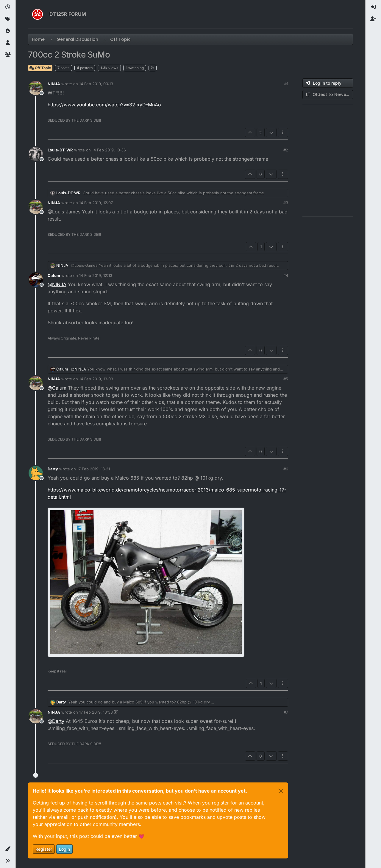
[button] (8, 849)
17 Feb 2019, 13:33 (96, 712)
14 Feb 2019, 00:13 (96, 84)
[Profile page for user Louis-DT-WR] (36, 154)
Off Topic (40, 68)
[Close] (281, 791)
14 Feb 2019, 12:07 (96, 203)
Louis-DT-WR (60, 150)
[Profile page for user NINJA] (36, 88)
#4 (286, 275)
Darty (53, 469)
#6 (286, 469)
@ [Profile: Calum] (57, 388)
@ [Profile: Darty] (56, 721)
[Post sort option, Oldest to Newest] (328, 95)
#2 (286, 150)
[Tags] (8, 19)
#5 (286, 379)
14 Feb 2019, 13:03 (96, 379)
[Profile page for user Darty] (36, 473)
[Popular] (8, 31)
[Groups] (8, 55)
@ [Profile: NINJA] (57, 284)
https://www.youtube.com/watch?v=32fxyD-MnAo (104, 105)
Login (64, 849)
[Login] (373, 7)
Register (44, 849)
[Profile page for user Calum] (36, 280)
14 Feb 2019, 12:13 (96, 275)
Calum (54, 275)
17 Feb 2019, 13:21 (93, 469)
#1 (286, 84)
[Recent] (8, 7)
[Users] (8, 43)
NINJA (54, 84)
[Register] (373, 19)
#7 (286, 712)
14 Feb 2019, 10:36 (109, 150)
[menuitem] (373, 7)
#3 (286, 203)
